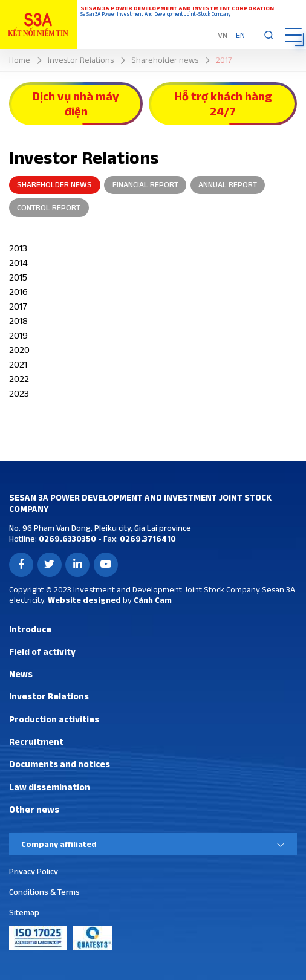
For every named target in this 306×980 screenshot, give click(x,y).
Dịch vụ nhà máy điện (76, 104)
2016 (18, 292)
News (21, 674)
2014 (18, 263)
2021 (18, 364)
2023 (19, 393)
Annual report (228, 184)
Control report (49, 207)
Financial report (145, 184)
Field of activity (42, 651)
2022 (19, 379)
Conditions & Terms (44, 892)
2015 (18, 277)
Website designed (84, 600)
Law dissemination (50, 787)
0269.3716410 (147, 539)
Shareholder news (54, 184)
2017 (18, 306)
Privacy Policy (34, 871)
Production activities (54, 719)
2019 (18, 335)
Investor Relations (49, 696)
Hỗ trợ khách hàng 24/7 (223, 104)
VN (223, 35)
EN (240, 35)
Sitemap (24, 912)
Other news (34, 809)
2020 (19, 350)
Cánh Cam (153, 600)
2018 (18, 321)
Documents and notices (60, 764)
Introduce (30, 629)
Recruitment (36, 741)
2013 (18, 248)
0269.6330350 (67, 539)
